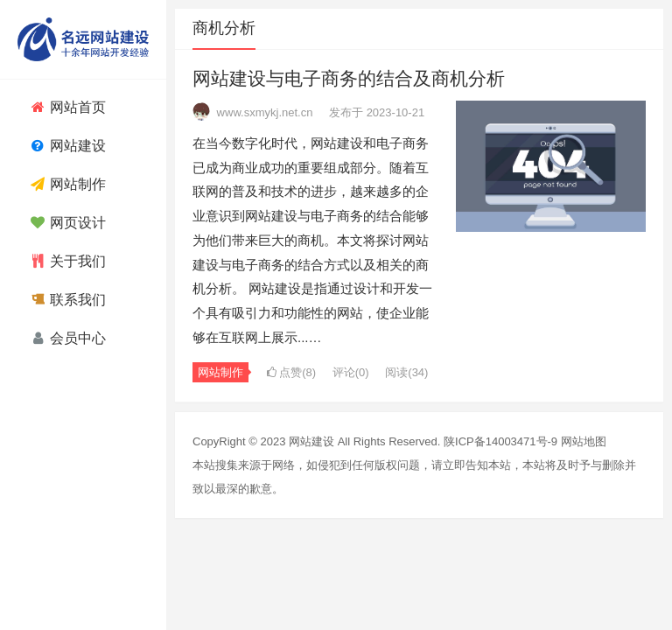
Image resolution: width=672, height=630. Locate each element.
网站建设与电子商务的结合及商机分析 (349, 78)
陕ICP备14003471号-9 (500, 441)
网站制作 (220, 372)
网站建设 (311, 441)
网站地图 (584, 441)
